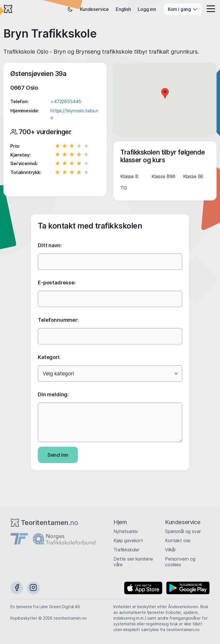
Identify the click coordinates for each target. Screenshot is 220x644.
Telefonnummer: (58, 320)
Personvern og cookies (180, 562)
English (123, 9)
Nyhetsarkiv (126, 531)
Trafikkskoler (126, 550)
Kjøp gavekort (128, 540)
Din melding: (53, 394)
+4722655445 (66, 102)
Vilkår (170, 550)
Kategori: (49, 357)
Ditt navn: (50, 245)
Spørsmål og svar (183, 531)
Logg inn (147, 9)
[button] (209, 9)
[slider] (73, 146)
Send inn (58, 455)
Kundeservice (94, 9)
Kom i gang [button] (183, 9)
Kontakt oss (178, 540)
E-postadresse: (57, 283)
